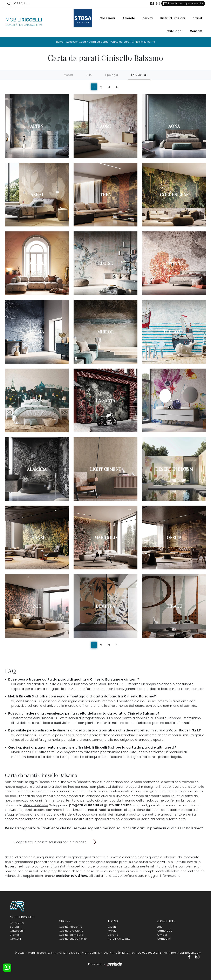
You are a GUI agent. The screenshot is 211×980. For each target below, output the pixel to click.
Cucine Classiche (71, 931)
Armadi (162, 935)
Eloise (105, 263)
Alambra (37, 469)
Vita (174, 400)
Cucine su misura (71, 935)
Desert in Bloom (174, 469)
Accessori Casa (75, 42)
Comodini (164, 939)
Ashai (37, 195)
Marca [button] (68, 75)
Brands (15, 935)
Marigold (105, 538)
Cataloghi (172, 31)
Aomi (105, 126)
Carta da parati (99, 42)
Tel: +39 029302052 (144, 953)
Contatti (195, 31)
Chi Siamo (17, 923)
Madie (112, 931)
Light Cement (106, 469)
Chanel (37, 538)
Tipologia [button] (111, 75)
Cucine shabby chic (73, 939)
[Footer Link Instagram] (197, 957)
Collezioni (105, 18)
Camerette (165, 931)
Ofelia (174, 538)
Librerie (113, 935)
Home (58, 42)
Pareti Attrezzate (119, 939)
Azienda (127, 18)
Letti (160, 927)
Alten (37, 126)
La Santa (105, 400)
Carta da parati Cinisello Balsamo (134, 42)
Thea (105, 195)
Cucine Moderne (71, 927)
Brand (195, 18)
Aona (174, 126)
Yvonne (174, 263)
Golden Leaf (174, 195)
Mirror (105, 332)
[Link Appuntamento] (181, 4)
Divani (112, 927)
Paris (37, 400)
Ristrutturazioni (171, 18)
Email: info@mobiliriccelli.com (181, 953)
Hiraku (174, 606)
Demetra (105, 606)
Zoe (37, 606)
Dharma (37, 263)
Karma (37, 332)
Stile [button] (89, 75)
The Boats (174, 332)
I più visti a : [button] (139, 75)
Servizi (146, 18)
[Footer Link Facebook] (190, 957)
